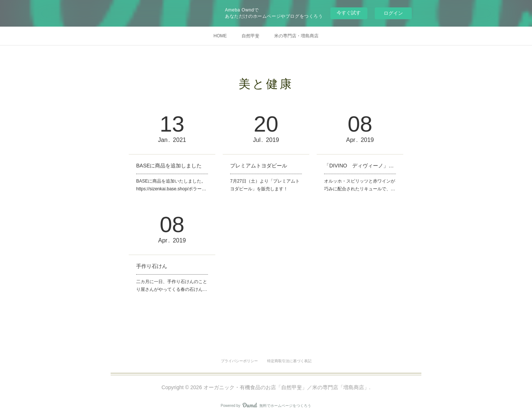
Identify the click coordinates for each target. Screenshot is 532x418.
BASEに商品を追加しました (169, 166)
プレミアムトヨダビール (259, 166)
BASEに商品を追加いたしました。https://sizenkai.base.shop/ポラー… (171, 185)
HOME (220, 36)
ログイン (393, 13)
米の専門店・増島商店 (296, 36)
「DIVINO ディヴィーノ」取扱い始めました (360, 166)
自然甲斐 (250, 36)
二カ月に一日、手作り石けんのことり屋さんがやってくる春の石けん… (172, 286)
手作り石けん (152, 266)
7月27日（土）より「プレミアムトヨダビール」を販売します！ (265, 185)
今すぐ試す (349, 13)
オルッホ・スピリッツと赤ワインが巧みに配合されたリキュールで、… (360, 185)
